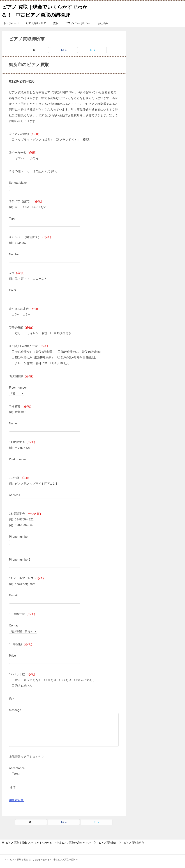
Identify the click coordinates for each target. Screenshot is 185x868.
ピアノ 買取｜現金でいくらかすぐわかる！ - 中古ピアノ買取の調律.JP (46, 10)
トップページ (11, 23)
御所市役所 (16, 800)
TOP (48, 842)
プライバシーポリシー (78, 23)
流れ (56, 23)
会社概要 (103, 23)
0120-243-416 (23, 81)
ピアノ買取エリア (36, 23)
